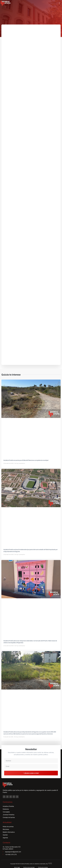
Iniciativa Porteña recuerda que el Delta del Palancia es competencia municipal (26, 460)
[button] (60, 3)
